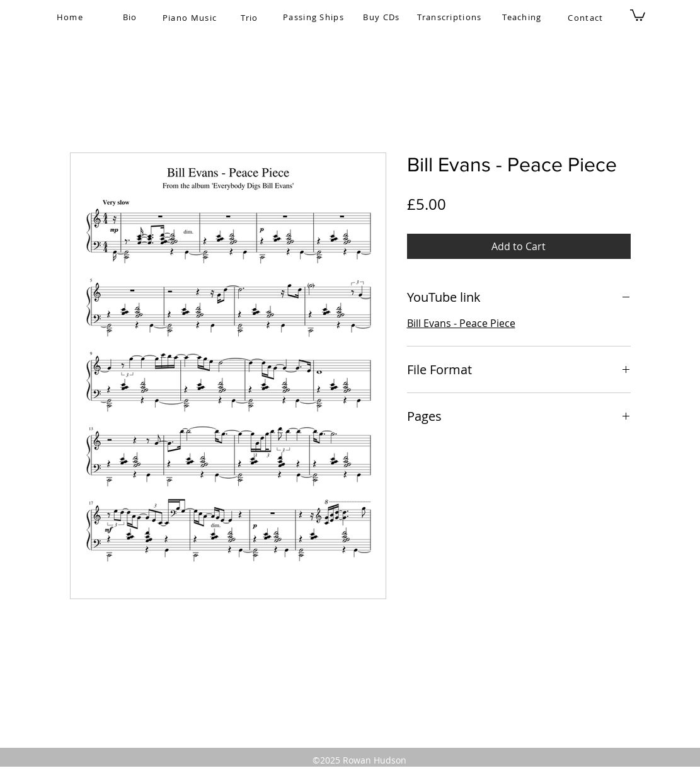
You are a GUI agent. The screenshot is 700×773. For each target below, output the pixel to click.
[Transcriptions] (451, 17)
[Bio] (131, 17)
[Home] (72, 17)
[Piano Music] (191, 18)
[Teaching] (524, 17)
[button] (638, 14)
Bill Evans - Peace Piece (461, 323)
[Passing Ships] (315, 17)
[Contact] (587, 18)
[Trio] (251, 18)
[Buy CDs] (383, 17)
